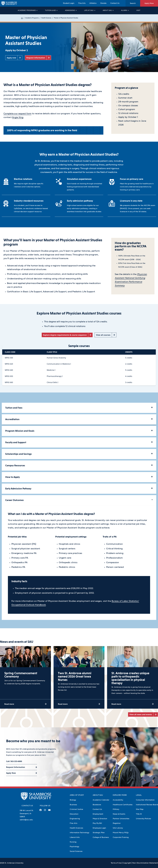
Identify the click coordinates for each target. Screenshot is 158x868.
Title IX (139, 814)
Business (73, 805)
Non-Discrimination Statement (145, 863)
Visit (138, 10)
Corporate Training (121, 837)
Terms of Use (116, 863)
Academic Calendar (101, 800)
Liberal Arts (75, 837)
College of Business (101, 837)
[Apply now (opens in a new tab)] (14, 58)
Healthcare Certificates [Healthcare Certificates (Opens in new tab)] (123, 805)
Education (74, 814)
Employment (98, 814)
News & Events (119, 814)
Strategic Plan (99, 833)
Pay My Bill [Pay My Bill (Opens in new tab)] (97, 823)
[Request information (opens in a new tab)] (38, 58)
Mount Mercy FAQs (121, 833)
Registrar (117, 823)
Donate (103, 3)
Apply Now (149, 3)
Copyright (127, 863)
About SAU (108, 10)
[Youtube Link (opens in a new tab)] (49, 811)
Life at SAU (90, 10)
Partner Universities (121, 819)
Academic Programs (27, 10)
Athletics (93, 3)
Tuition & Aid (51, 10)
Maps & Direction (100, 819)
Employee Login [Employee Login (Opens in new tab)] (99, 828)
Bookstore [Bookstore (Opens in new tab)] (97, 805)
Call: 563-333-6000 (14, 761)
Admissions (71, 10)
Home (23, 18)
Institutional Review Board (147, 805)
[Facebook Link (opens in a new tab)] (41, 811)
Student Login (69, 3)
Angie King (18, 117)
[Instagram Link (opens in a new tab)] (45, 811)
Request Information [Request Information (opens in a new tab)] (16, 767)
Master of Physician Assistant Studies (68, 18)
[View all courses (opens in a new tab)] (105, 335)
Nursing (73, 842)
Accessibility (118, 800)
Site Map (140, 809)
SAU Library (118, 828)
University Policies (143, 819)
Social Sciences (76, 851)
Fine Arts (82, 3)
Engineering (75, 819)
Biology (73, 800)
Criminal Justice (76, 809)
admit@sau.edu (26, 820)
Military (116, 809)
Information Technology (79, 833)
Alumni (125, 10)
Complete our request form (17, 114)
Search (133, 3)
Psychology (74, 847)
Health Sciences (49, 18)
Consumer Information (145, 800)
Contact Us (115, 3)
